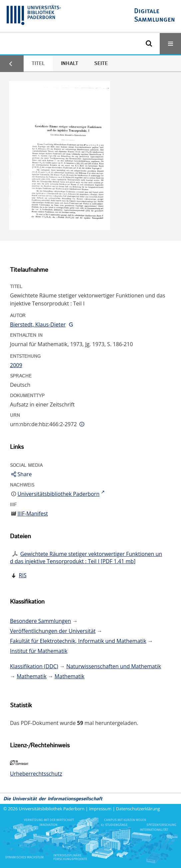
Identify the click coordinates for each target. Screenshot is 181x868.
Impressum (100, 809)
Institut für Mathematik (39, 651)
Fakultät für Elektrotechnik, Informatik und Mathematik (78, 641)
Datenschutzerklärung (138, 809)
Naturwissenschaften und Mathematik (114, 666)
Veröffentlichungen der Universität (53, 631)
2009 (16, 365)
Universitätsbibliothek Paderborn (52, 809)
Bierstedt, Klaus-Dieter (38, 324)
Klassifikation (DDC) (34, 666)
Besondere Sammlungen (40, 621)
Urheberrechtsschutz (36, 774)
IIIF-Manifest (33, 514)
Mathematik (32, 676)
